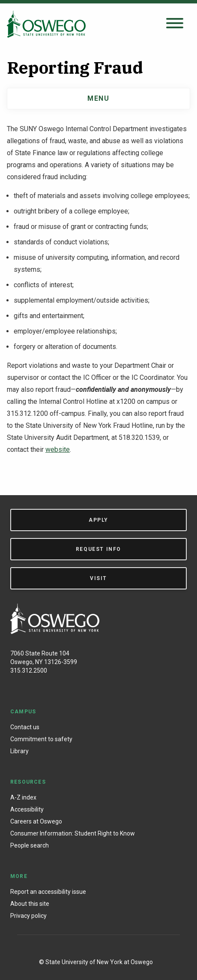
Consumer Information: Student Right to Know (73, 833)
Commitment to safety (41, 739)
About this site (30, 904)
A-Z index (23, 797)
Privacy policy (28, 916)
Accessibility (27, 809)
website (58, 449)
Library (19, 751)
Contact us (25, 727)
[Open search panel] (175, 24)
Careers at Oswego (36, 821)
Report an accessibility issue (48, 892)
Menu (98, 98)
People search (30, 845)
